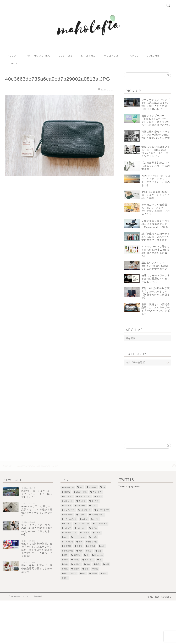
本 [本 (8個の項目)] (100, 560)
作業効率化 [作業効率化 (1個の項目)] (68, 551)
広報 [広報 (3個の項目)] (100, 551)
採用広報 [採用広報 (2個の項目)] (77, 555)
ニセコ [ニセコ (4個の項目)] (85, 519)
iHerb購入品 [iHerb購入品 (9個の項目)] (69, 488)
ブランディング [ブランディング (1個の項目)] (83, 524)
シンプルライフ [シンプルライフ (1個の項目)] (103, 510)
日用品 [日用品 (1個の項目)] (76, 560)
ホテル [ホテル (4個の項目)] (94, 528)
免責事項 (38, 596)
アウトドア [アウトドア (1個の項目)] (97, 492)
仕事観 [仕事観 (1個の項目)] (80, 546)
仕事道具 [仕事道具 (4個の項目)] (92, 546)
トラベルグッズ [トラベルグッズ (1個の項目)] (70, 519)
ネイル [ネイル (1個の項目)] (96, 519)
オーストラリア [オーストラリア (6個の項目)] (85, 496)
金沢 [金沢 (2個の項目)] (84, 573)
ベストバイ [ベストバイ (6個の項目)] (81, 528)
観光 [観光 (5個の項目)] (96, 569)
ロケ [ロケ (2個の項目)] (66, 537)
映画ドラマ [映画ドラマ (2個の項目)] (89, 560)
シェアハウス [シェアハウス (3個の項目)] (69, 510)
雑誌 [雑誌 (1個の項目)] (105, 573)
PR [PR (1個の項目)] (104, 488)
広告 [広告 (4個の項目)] (90, 551)
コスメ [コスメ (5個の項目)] (94, 506)
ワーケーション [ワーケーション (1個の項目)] (80, 537)
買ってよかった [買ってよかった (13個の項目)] (70, 573)
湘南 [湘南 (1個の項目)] (88, 564)
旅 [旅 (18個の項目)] (87, 555)
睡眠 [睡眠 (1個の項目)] (66, 569)
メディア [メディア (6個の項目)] (86, 533)
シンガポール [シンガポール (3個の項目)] (86, 510)
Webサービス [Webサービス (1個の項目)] (81, 492)
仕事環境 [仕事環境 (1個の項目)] (68, 546)
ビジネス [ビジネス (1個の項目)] (68, 524)
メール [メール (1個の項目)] (98, 533)
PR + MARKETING (38, 56)
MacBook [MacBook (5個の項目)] (93, 488)
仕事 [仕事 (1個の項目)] (80, 542)
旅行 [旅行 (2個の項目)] (66, 560)
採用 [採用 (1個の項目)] (66, 555)
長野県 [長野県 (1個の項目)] (94, 573)
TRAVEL (133, 56)
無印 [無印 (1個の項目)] (98, 564)
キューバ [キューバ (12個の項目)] (68, 506)
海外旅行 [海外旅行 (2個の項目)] (77, 564)
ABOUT (13, 56)
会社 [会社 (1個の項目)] (103, 546)
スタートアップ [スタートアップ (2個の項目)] (98, 515)
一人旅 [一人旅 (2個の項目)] (94, 537)
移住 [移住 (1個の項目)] (86, 569)
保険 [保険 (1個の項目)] (80, 551)
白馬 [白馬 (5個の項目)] (107, 564)
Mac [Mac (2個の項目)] (81, 488)
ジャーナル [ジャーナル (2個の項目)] (68, 515)
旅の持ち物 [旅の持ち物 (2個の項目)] (99, 555)
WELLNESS (112, 56)
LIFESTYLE (88, 56)
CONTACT (15, 64)
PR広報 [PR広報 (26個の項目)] (67, 492)
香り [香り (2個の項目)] (66, 578)
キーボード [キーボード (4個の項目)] (81, 506)
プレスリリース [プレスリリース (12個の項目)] (101, 524)
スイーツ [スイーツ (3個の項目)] (82, 515)
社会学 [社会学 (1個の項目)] (76, 569)
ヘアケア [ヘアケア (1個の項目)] (68, 528)
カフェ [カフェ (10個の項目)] (99, 496)
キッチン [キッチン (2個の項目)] (82, 501)
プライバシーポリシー (18, 596)
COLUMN (153, 56)
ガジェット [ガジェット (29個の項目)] (68, 501)
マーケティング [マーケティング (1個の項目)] (70, 533)
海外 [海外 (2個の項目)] (66, 564)
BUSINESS (66, 56)
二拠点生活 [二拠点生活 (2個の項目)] (68, 542)
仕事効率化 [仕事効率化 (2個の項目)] (92, 542)
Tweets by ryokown (130, 486)
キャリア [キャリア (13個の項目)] (95, 501)
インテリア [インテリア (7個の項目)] (68, 496)
